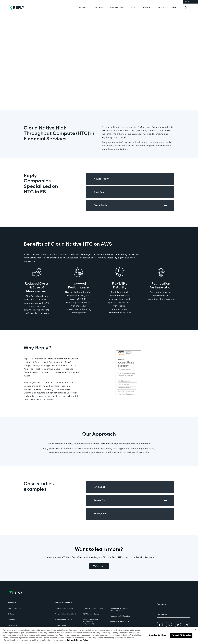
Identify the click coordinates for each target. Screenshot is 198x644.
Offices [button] (11, 614)
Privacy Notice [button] (65, 614)
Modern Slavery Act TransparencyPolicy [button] (90, 622)
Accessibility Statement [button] (119, 622)
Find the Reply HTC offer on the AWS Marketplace (129, 557)
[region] (99, 635)
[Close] (195, 629)
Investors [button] (12, 620)
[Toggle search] (186, 8)
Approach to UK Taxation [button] (120, 616)
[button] (99, 566)
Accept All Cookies (181, 635)
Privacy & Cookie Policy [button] (64, 608)
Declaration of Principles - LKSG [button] (120, 609)
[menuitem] (82, 8)
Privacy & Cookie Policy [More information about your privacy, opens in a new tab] (78, 640)
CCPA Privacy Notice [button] (91, 614)
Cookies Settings (158, 635)
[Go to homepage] (16, 8)
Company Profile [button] (15, 608)
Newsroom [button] (12, 625)
